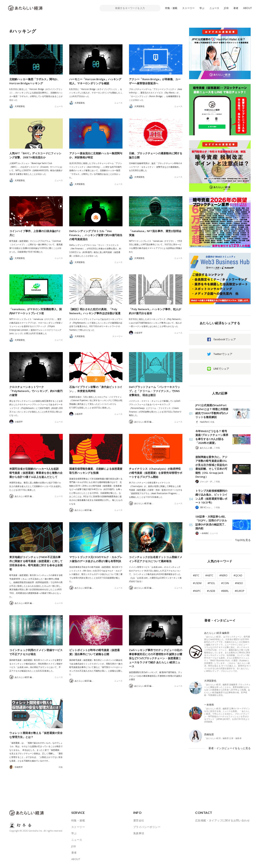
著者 (236, 8)
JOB (226, 8)
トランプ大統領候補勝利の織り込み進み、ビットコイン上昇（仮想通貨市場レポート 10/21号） (211, 497)
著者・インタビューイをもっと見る (230, 748)
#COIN (225, 583)
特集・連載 (171, 8)
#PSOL (211, 583)
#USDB (211, 591)
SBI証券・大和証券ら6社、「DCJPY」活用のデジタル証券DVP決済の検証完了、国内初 (211, 523)
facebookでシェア (225, 339)
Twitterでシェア (223, 354)
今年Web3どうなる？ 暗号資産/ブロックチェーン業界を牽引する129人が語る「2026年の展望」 (212, 437)
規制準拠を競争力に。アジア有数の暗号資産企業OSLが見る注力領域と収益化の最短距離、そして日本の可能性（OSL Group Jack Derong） (211, 467)
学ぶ (202, 8)
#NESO (239, 583)
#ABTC (209, 575)
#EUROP (240, 591)
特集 (61, 767)
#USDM (197, 583)
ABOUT (248, 8)
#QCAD (238, 575)
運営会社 (139, 820)
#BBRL (225, 591)
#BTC (196, 575)
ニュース (214, 8)
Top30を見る (243, 540)
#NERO (223, 575)
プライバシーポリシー (147, 827)
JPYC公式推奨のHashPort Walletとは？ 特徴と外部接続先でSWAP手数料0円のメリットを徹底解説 (212, 411)
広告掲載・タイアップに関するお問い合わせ (222, 820)
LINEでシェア (221, 369)
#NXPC (197, 591)
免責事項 (139, 833)
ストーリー (188, 8)
